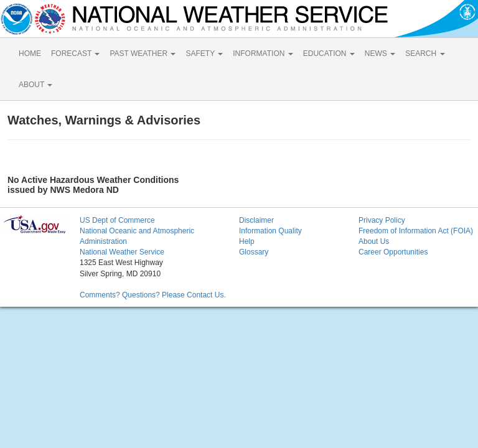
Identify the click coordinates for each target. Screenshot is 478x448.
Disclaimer (256, 220)
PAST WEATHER (143, 54)
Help (247, 241)
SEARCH (425, 54)
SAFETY (204, 54)
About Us (374, 241)
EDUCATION (329, 54)
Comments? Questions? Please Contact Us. (153, 295)
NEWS (380, 54)
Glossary (254, 252)
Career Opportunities (393, 252)
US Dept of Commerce (117, 220)
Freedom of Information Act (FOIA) (416, 231)
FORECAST (75, 54)
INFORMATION (263, 54)
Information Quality (270, 231)
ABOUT (35, 85)
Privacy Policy (382, 220)
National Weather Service (122, 252)
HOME (30, 54)
